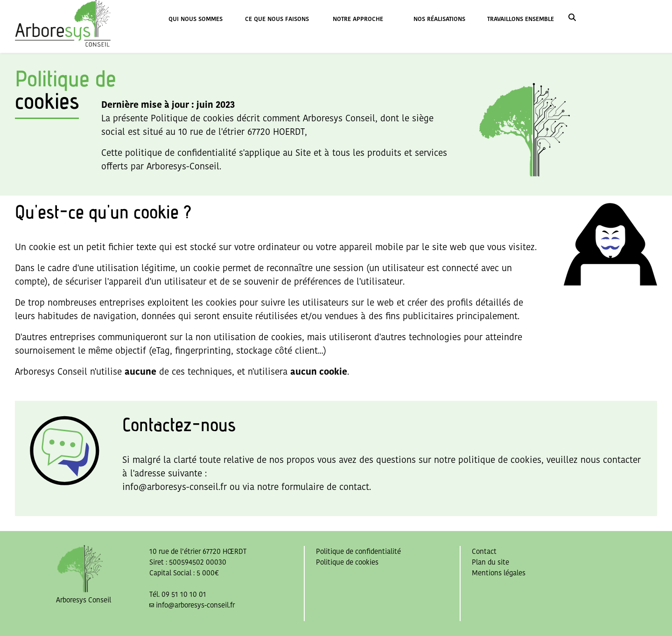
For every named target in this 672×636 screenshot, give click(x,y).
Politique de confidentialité (358, 551)
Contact (484, 551)
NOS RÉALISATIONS (439, 19)
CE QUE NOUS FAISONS (277, 19)
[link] (572, 19)
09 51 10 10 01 (184, 594)
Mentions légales (499, 573)
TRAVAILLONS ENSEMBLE (521, 19)
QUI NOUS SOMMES (196, 19)
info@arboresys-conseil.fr (175, 487)
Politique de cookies (347, 562)
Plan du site (490, 562)
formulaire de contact (325, 487)
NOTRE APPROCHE (358, 19)
